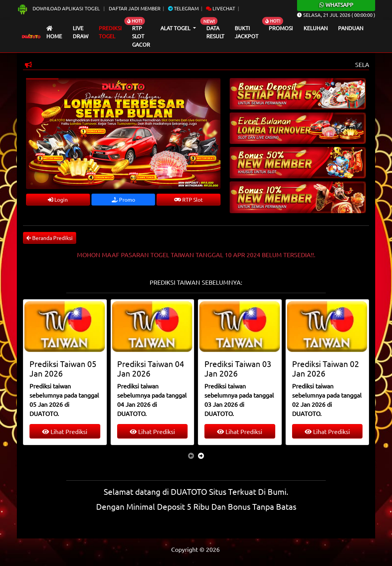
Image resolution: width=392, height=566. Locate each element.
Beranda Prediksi (50, 238)
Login (58, 199)
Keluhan (316, 28)
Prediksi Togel (110, 32)
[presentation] (191, 455)
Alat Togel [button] (176, 28)
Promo (123, 199)
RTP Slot (189, 199)
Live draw (81, 32)
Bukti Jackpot (247, 32)
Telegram (183, 8)
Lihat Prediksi (65, 431)
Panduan (351, 28)
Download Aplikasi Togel (59, 8)
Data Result (215, 32)
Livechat (220, 8)
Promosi (281, 28)
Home (54, 33)
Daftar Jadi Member (135, 8)
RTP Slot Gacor (141, 36)
